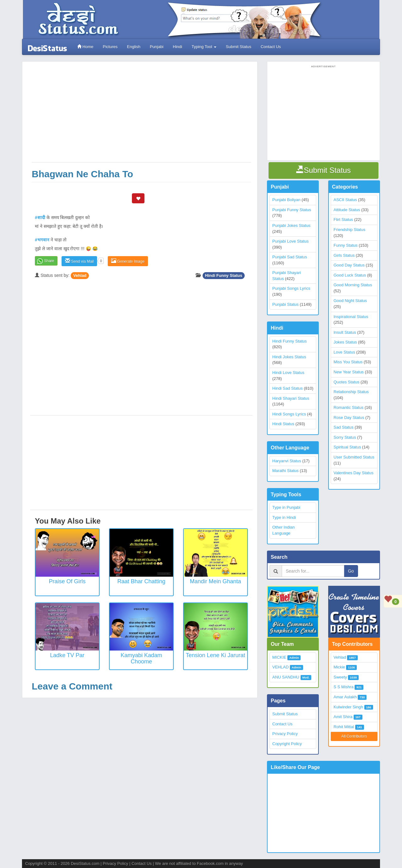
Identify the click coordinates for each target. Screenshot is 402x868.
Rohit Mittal (344, 727)
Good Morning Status (353, 285)
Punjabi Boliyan (286, 200)
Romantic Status (348, 407)
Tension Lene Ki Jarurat (215, 655)
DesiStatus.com (85, 863)
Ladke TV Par (67, 655)
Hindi (177, 47)
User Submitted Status (354, 457)
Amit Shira (343, 717)
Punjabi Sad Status (290, 257)
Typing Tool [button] (204, 47)
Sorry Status (345, 437)
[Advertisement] (141, 115)
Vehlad (80, 275)
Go (351, 571)
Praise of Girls (67, 581)
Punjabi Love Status (291, 241)
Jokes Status (345, 342)
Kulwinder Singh (348, 707)
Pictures (110, 47)
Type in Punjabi (286, 507)
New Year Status (349, 372)
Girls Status (344, 255)
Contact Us (271, 47)
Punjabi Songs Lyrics (291, 288)
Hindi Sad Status (288, 388)
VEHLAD (280, 667)
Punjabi (157, 47)
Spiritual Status (347, 447)
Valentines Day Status (353, 473)
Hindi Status (283, 424)
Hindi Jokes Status (289, 357)
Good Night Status (350, 301)
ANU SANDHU (286, 677)
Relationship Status (351, 392)
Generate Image (128, 261)
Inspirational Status (351, 317)
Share (49, 261)
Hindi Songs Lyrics (289, 414)
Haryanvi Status (287, 461)
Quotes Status (346, 382)
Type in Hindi (284, 517)
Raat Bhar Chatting (141, 581)
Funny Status (346, 245)
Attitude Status (347, 210)
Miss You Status (348, 362)
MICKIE (279, 657)
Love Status (344, 352)
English (134, 47)
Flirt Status (343, 220)
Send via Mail (79, 261)
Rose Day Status (349, 418)
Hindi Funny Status (224, 275)
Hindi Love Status (288, 373)
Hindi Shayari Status (291, 398)
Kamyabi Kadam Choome (141, 658)
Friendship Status (349, 230)
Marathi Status (285, 471)
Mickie (339, 667)
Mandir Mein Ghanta (215, 581)
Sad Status (344, 427)
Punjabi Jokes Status (291, 225)
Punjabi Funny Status (292, 210)
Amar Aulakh (345, 697)
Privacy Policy (285, 734)
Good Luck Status (350, 275)
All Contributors (354, 736)
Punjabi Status (285, 304)
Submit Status (239, 47)
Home (85, 47)
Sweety (340, 677)
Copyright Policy (287, 744)
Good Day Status (349, 265)
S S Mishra (344, 687)
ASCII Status (345, 200)
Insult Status (345, 332)
